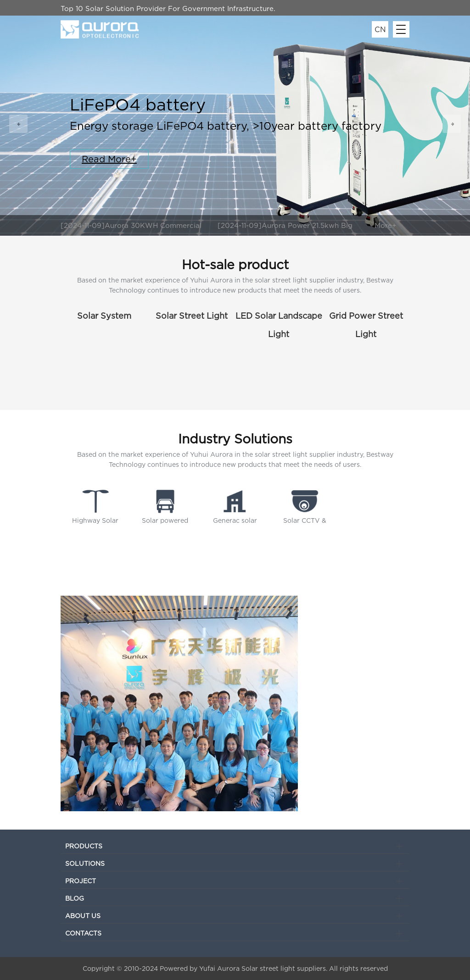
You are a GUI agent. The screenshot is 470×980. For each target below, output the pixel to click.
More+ (386, 225)
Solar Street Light (192, 316)
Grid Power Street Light (366, 318)
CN (380, 29)
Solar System (104, 316)
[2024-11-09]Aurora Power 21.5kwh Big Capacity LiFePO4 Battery (285, 226)
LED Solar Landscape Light (279, 318)
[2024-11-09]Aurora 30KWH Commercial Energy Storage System (131, 226)
